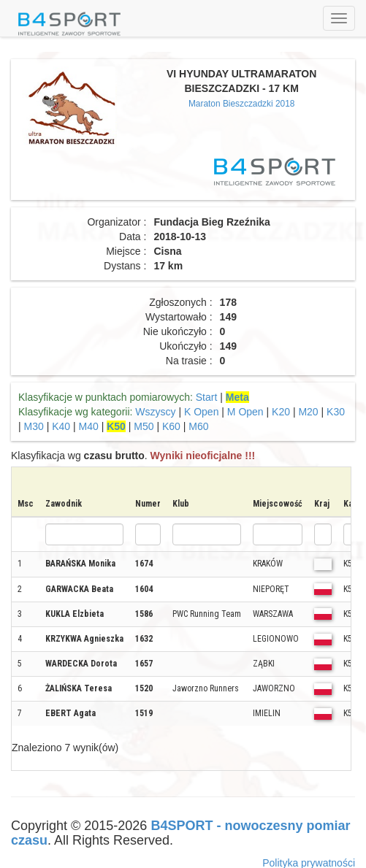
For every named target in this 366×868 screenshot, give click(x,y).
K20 (281, 412)
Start (207, 397)
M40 (89, 426)
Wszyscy (155, 412)
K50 (116, 426)
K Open (201, 412)
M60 (198, 426)
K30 (336, 412)
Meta (237, 397)
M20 (308, 412)
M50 (144, 426)
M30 (34, 426)
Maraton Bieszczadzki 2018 (241, 104)
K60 (171, 426)
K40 (61, 426)
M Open (245, 412)
